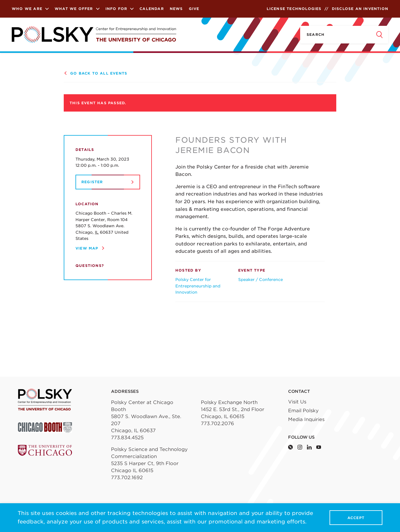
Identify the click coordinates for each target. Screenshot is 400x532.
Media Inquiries (306, 419)
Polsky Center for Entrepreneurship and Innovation (198, 286)
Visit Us (297, 402)
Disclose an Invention (360, 9)
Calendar (152, 9)
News (176, 9)
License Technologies (294, 9)
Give (194, 9)
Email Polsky (303, 411)
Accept (356, 518)
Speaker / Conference (260, 280)
